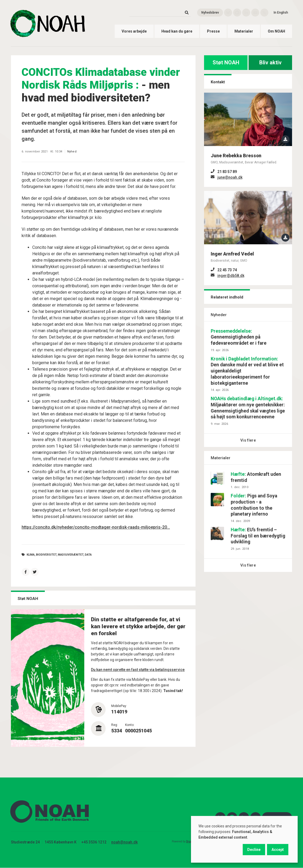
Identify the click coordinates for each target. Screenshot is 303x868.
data (88, 555)
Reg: (115, 725)
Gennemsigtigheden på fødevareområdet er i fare (239, 337)
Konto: (130, 725)
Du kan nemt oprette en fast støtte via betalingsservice (138, 670)
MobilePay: (119, 706)
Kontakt (218, 82)
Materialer (244, 31)
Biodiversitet (46, 555)
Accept (278, 850)
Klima (31, 555)
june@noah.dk (230, 177)
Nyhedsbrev (210, 13)
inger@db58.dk (231, 276)
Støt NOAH (226, 62)
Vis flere (248, 440)
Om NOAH (276, 31)
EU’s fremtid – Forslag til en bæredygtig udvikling (258, 536)
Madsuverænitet (71, 555)
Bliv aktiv (270, 62)
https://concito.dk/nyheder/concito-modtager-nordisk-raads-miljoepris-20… (96, 527)
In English (281, 13)
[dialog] (244, 839)
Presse (213, 31)
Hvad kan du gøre (177, 31)
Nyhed (72, 152)
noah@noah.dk (124, 842)
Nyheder (219, 315)
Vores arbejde (134, 31)
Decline (254, 850)
